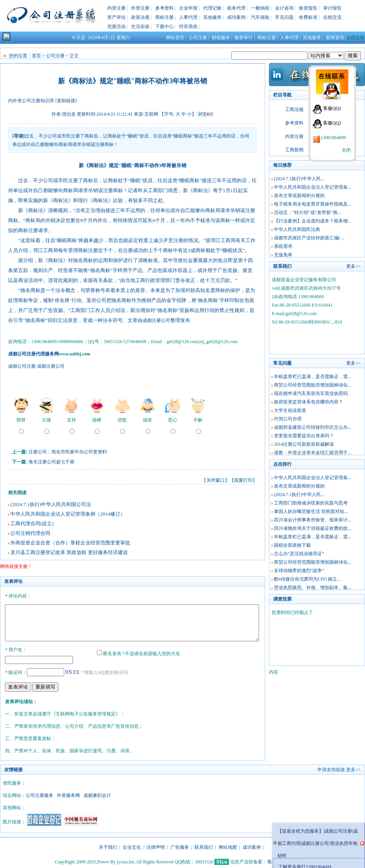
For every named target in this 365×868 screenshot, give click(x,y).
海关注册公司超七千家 (51, 462)
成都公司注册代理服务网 (33, 354)
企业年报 (188, 8)
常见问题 (284, 17)
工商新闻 (294, 150)
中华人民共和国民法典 (297, 229)
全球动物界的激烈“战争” (299, 571)
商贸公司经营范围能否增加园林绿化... (313, 385)
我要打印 (243, 480)
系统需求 (283, 246)
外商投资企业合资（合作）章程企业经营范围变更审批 (70, 543)
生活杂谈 (140, 27)
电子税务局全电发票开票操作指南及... (313, 204)
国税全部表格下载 (292, 545)
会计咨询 (284, 8)
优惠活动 (116, 27)
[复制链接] (66, 101)
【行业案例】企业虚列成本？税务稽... (313, 221)
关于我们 (108, 846)
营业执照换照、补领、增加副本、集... (313, 588)
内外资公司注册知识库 (31, 101)
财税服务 (221, 38)
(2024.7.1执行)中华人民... (299, 179)
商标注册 (164, 17)
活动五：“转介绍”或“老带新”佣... (307, 212)
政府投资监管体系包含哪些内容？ (309, 402)
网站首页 (175, 38)
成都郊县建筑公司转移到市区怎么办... (313, 427)
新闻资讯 (335, 38)
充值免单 (283, 255)
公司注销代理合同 (30, 533)
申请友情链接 (331, 768)
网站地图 (228, 846)
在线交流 (332, 17)
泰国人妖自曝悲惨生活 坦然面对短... (311, 511)
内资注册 (116, 8)
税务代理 (236, 8)
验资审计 (244, 38)
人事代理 (188, 17)
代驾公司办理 (288, 419)
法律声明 (156, 846)
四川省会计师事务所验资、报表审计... (313, 520)
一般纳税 (260, 8)
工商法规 (294, 110)
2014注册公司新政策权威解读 (304, 444)
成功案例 (236, 17)
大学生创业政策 (290, 410)
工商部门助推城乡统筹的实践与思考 (311, 503)
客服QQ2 (332, 123)
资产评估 (116, 17)
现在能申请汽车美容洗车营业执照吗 (311, 393)
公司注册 (198, 38)
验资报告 (308, 8)
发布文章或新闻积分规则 (299, 196)
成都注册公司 (156, 320)
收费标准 (308, 17)
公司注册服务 (40, 794)
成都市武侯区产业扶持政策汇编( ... (309, 238)
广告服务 (180, 846)
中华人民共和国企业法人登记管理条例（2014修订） (68, 514)
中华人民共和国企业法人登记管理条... (313, 187)
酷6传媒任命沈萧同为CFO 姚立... (307, 579)
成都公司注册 (22, 366)
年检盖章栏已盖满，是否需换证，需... (313, 377)
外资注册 (140, 8)
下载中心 (164, 27)
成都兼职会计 (97, 794)
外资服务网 (68, 794)
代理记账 (212, 8)
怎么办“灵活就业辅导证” (299, 554)
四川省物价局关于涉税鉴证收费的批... (313, 528)
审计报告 (332, 8)
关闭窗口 (216, 480)
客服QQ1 (332, 108)
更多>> (353, 266)
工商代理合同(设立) (32, 524)
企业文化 (132, 846)
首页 (36, 56)
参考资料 (164, 8)
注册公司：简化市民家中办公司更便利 (68, 452)
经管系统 (188, 27)
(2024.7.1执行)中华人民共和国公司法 (51, 504)
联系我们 (204, 846)
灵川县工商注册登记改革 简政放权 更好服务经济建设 (69, 552)
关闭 (346, 150)
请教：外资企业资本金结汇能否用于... (313, 453)
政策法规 (140, 17)
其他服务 (212, 17)
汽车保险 (260, 17)
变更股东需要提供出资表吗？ (304, 436)
